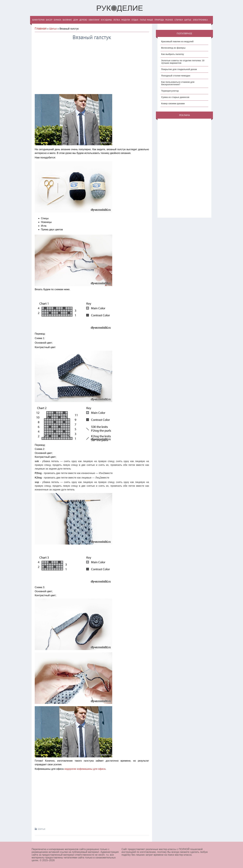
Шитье (53, 29)
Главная (41, 28)
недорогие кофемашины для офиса (85, 769)
